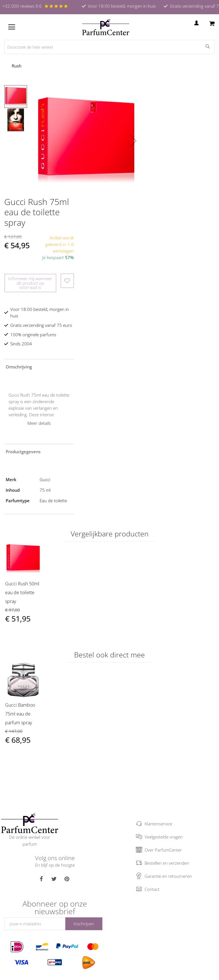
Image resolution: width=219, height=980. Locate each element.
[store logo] (106, 27)
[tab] (39, 366)
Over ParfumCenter (163, 850)
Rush (17, 66)
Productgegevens (23, 452)
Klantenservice (158, 824)
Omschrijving (19, 367)
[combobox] (109, 47)
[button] (133, 141)
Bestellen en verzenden (167, 863)
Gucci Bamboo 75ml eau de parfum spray (20, 714)
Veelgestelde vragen (164, 837)
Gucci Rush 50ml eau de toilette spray (22, 592)
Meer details (39, 423)
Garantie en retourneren (168, 876)
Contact (152, 889)
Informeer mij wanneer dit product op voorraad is (30, 283)
